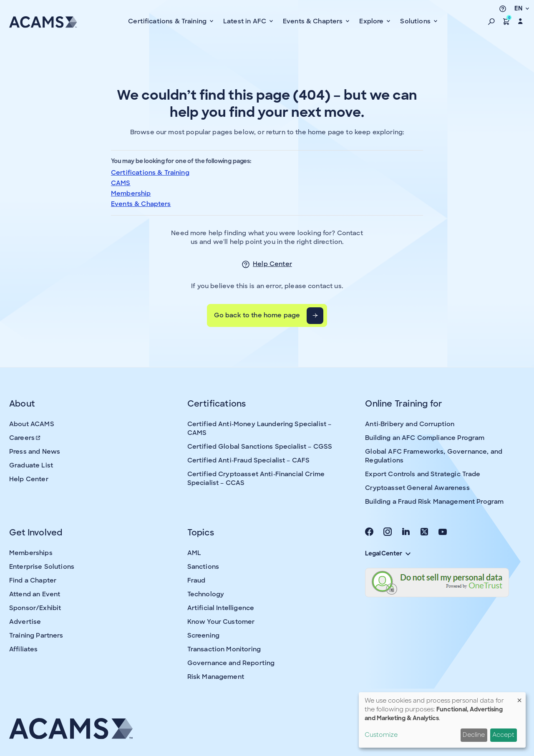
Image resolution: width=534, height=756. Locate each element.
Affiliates (24, 649)
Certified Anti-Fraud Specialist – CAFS (249, 460)
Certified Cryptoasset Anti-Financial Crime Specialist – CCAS (256, 478)
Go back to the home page (257, 315)
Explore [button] (372, 21)
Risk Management (216, 677)
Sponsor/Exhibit (35, 608)
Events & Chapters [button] (314, 21)
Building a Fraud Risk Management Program (434, 502)
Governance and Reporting (231, 663)
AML (194, 553)
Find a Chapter (33, 580)
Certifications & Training (150, 173)
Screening (203, 635)
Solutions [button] (416, 21)
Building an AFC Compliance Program (425, 438)
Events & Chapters (141, 204)
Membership (131, 193)
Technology (206, 594)
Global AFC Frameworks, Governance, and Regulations (434, 456)
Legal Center (388, 553)
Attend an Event (35, 594)
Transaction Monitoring (224, 649)
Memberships (31, 553)
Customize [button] (381, 735)
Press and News (35, 452)
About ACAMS (32, 424)
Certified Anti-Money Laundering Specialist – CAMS (259, 428)
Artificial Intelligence (221, 608)
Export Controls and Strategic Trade (423, 474)
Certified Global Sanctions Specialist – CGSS (260, 447)
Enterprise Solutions (42, 567)
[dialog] (442, 720)
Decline (474, 735)
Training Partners (36, 635)
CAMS (121, 183)
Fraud (196, 580)
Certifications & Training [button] (168, 21)
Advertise (25, 622)
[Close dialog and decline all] (519, 697)
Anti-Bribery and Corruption (410, 424)
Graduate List (31, 465)
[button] (491, 21)
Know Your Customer (221, 622)
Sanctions (203, 567)
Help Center (272, 264)
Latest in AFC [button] (246, 21)
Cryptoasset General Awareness (417, 488)
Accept (503, 735)
